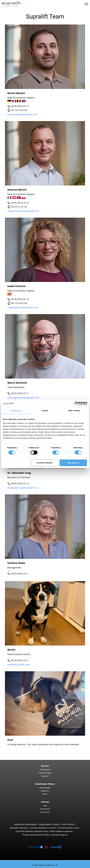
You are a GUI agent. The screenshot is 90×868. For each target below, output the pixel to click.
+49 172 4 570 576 (19, 303)
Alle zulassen (73, 463)
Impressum (45, 812)
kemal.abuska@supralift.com (22, 114)
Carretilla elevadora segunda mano (32, 831)
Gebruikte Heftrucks (19, 828)
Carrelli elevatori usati (68, 828)
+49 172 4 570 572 (19, 110)
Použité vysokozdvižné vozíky (36, 835)
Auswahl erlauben (44, 463)
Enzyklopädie (45, 788)
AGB (45, 806)
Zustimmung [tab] (16, 411)
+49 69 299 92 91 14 (20, 299)
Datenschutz (45, 809)
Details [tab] (45, 411)
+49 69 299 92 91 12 (20, 484)
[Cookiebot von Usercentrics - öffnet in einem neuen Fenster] (76, 403)
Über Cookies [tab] (74, 411)
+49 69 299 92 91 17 (20, 393)
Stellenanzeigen (45, 773)
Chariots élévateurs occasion (43, 828)
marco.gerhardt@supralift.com (23, 398)
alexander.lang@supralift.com (23, 488)
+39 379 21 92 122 (19, 207)
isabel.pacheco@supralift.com (23, 307)
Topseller (45, 776)
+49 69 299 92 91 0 (19, 574)
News (45, 794)
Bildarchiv (45, 791)
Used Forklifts (68, 824)
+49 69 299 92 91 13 (20, 106)
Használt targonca (59, 835)
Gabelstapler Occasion (49, 824)
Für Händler (45, 770)
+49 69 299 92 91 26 (20, 203)
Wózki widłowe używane (61, 831)
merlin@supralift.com (19, 665)
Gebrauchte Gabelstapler (25, 824)
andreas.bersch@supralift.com (23, 211)
